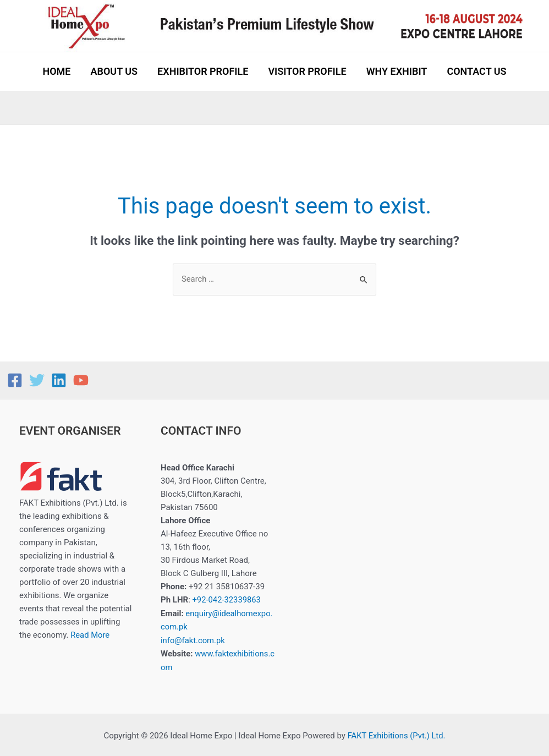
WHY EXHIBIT (397, 71)
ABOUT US (114, 71)
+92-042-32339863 (227, 600)
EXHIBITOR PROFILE (203, 71)
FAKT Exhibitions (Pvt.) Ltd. (396, 734)
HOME (56, 71)
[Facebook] (15, 380)
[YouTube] (81, 380)
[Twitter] (37, 380)
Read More (90, 636)
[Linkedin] (59, 380)
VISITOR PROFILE (307, 71)
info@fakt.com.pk (193, 639)
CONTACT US (476, 71)
